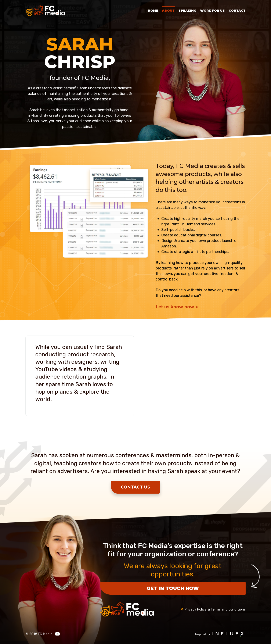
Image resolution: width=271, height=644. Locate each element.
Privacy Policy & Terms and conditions (213, 609)
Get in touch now (173, 588)
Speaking (187, 11)
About (168, 11)
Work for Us (212, 11)
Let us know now (177, 307)
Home (153, 11)
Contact (237, 11)
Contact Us (135, 487)
